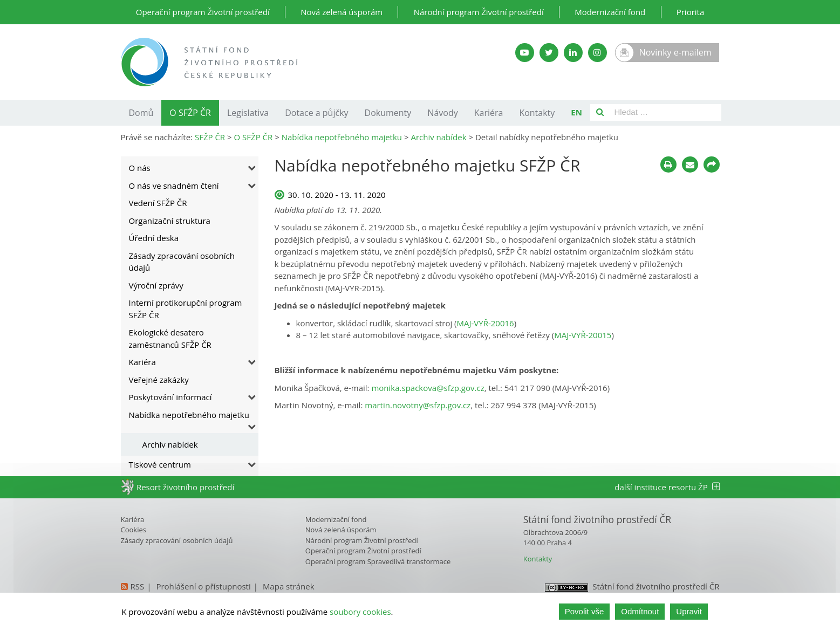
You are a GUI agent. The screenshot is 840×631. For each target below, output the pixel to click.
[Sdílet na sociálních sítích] (712, 164)
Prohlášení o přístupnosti (203, 586)
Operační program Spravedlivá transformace (378, 561)
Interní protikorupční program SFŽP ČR (186, 309)
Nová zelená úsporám (342, 12)
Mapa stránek (289, 586)
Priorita (691, 12)
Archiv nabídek (170, 444)
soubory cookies (360, 612)
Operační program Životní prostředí (203, 12)
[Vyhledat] (600, 112)
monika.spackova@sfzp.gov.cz (428, 388)
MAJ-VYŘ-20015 (583, 335)
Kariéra (489, 113)
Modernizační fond (610, 12)
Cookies (134, 530)
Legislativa (248, 113)
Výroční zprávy (156, 285)
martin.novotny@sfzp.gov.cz (418, 405)
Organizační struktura (170, 221)
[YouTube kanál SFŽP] (525, 53)
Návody (442, 113)
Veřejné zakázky (159, 380)
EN (576, 112)
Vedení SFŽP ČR (158, 203)
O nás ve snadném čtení (174, 186)
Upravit (689, 611)
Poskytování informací (170, 397)
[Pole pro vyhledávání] (665, 112)
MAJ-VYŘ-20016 (486, 323)
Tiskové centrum (160, 464)
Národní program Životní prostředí (479, 12)
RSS (138, 586)
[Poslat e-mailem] (690, 164)
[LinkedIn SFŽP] (573, 53)
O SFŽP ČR (190, 113)
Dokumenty (388, 113)
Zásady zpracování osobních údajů (182, 262)
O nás (140, 168)
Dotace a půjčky (316, 113)
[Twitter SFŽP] (549, 53)
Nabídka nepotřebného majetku (189, 415)
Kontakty (537, 113)
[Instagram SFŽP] (597, 53)
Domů (141, 113)
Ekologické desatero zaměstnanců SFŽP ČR (170, 338)
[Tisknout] (668, 164)
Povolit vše (585, 611)
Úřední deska (154, 238)
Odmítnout (640, 611)
